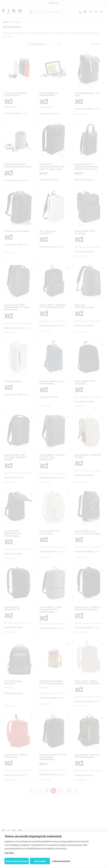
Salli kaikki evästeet (17, 861)
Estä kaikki (40, 861)
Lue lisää (9, 853)
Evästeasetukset (61, 861)
